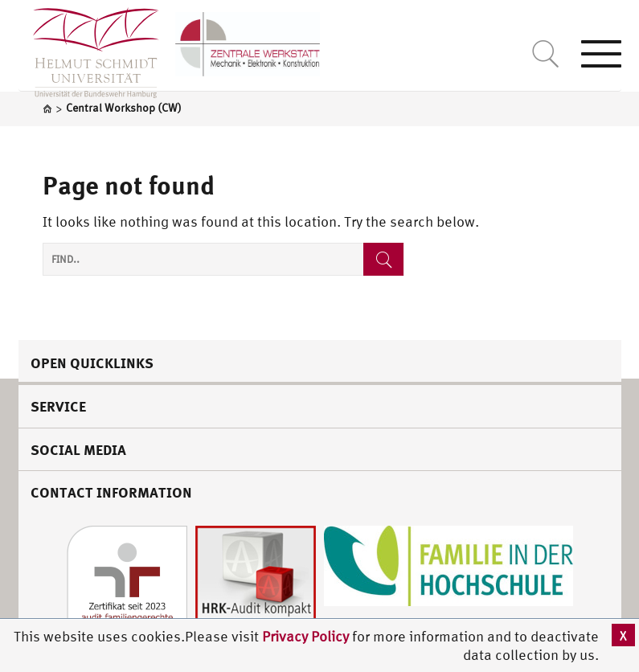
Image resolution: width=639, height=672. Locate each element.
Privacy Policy (307, 636)
